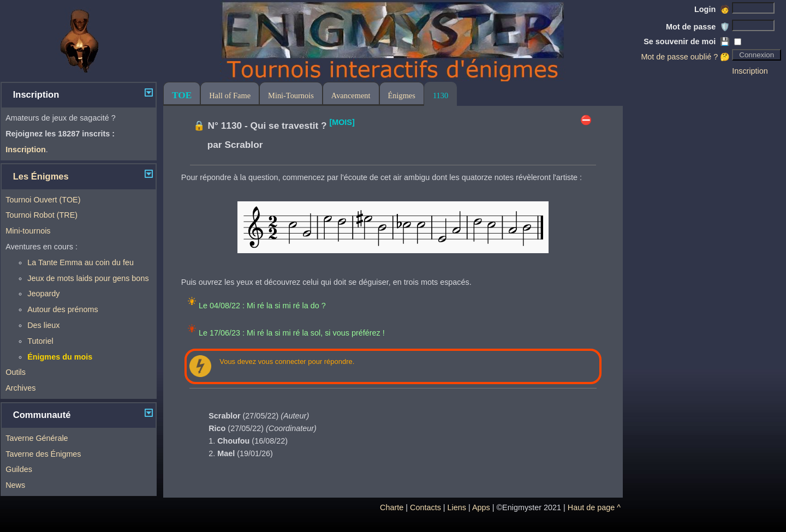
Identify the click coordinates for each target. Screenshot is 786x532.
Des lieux (43, 325)
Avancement (351, 95)
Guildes (19, 469)
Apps (481, 507)
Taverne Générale (37, 438)
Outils (16, 372)
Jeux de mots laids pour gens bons (88, 278)
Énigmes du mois (60, 357)
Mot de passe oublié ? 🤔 (685, 57)
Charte (392, 507)
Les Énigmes (41, 177)
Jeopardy (43, 294)
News (15, 485)
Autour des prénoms (63, 309)
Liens (457, 507)
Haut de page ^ (594, 507)
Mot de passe (698, 27)
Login (712, 9)
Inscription (750, 71)
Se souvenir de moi (687, 41)
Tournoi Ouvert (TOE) (43, 200)
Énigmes (402, 95)
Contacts (425, 507)
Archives (20, 388)
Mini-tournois (28, 231)
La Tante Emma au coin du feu (81, 262)
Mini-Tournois (291, 95)
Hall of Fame (230, 95)
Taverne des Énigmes (43, 454)
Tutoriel (40, 341)
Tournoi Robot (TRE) (41, 215)
